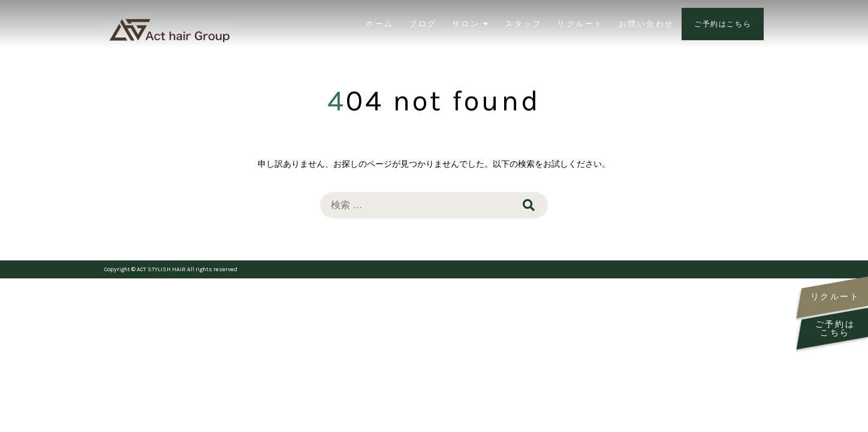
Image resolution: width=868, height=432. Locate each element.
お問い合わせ (646, 24)
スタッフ (523, 24)
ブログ (423, 24)
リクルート (580, 24)
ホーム (379, 24)
